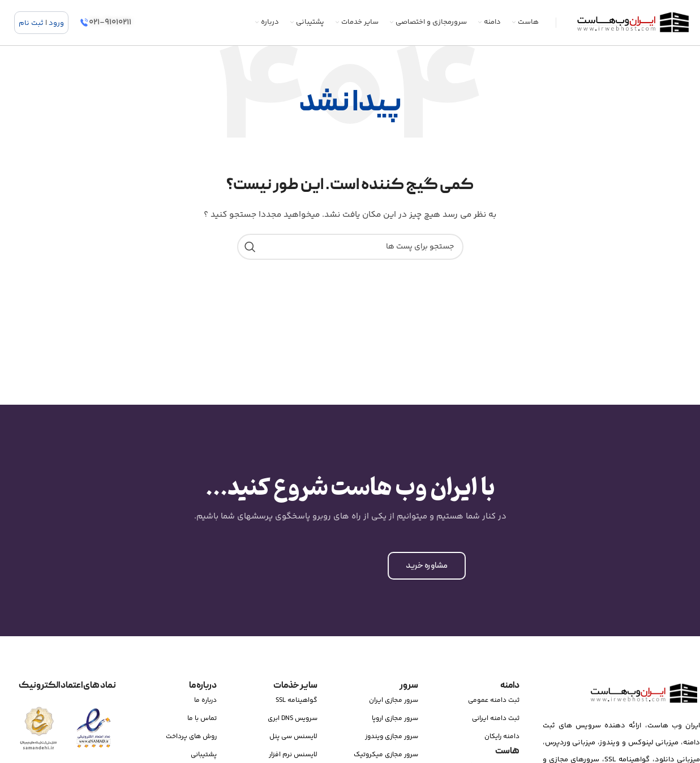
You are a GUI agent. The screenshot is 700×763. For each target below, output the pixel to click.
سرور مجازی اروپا (395, 719)
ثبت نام (31, 23)
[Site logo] (632, 23)
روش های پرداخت (191, 737)
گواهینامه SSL (297, 700)
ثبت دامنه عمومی (494, 700)
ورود (56, 23)
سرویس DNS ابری (293, 719)
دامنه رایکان (502, 737)
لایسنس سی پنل (293, 737)
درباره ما (205, 700)
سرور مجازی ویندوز (392, 737)
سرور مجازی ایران (394, 700)
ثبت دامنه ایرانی (496, 719)
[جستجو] (350, 247)
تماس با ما (202, 719)
